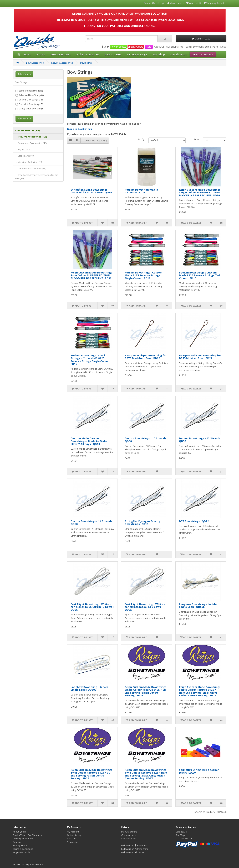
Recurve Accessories (62, 63)
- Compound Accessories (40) (31, 143)
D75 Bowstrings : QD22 (194, 521)
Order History (74, 835)
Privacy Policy (20, 845)
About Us (159, 47)
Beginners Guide (22, 852)
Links (223, 47)
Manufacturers (129, 832)
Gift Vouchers (128, 835)
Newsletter (73, 842)
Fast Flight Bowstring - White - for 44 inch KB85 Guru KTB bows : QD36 (92, 607)
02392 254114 (184, 839)
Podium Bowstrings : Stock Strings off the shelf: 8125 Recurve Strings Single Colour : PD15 (90, 360)
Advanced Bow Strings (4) (30, 95)
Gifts (216, 47)
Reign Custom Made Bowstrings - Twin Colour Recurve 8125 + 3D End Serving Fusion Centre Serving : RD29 (92, 774)
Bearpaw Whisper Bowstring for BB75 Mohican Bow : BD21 (200, 357)
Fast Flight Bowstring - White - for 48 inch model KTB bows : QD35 (145, 607)
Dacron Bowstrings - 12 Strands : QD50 (200, 440)
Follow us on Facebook (134, 845)
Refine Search (24, 74)
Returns (17, 842)
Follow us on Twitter (133, 852)
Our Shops (172, 47)
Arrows (41, 54)
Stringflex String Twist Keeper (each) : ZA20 (199, 771)
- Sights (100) (22, 149)
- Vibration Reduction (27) (29, 162)
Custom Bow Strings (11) (29, 100)
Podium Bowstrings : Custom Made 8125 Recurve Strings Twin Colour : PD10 (200, 275)
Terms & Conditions (23, 849)
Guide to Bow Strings (79, 129)
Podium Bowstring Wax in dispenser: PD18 (141, 191)
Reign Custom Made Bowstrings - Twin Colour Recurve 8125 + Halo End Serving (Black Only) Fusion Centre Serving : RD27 (146, 774)
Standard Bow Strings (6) (29, 91)
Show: (196, 139)
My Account (73, 832)
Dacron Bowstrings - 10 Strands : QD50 (146, 440)
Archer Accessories (88, 54)
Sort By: (141, 139)
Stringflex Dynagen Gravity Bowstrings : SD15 (143, 523)
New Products (118, 47)
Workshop (159, 54)
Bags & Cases (113, 54)
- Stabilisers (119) (25, 156)
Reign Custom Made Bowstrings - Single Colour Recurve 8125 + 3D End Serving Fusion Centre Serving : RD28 (146, 691)
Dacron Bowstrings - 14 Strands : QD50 (92, 523)
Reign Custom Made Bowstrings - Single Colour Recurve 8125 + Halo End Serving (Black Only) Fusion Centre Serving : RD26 (201, 691)
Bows (27, 54)
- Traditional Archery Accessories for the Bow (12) (37, 177)
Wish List (72, 839)
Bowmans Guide (202, 47)
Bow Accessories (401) (27, 130)
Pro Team (185, 47)
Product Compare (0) (95, 141)
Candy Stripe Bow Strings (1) (31, 109)
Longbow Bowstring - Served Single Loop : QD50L (90, 688)
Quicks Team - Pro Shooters (27, 835)
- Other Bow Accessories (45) (30, 169)
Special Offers (136, 47)
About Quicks (20, 832)
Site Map (180, 835)
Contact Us (181, 832)
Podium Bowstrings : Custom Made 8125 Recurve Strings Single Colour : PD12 (144, 275)
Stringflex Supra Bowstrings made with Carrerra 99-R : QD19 (91, 191)
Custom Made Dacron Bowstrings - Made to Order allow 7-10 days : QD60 (89, 441)
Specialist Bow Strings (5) (29, 104)
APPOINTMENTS (203, 54)
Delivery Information (23, 839)
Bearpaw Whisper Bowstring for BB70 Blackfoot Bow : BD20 (146, 357)
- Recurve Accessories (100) (31, 137)
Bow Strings (86, 63)
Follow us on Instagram (135, 849)
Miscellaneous (179, 54)
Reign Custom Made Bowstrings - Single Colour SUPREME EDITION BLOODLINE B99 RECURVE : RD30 (201, 192)
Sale (149, 47)
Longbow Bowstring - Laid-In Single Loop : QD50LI (198, 605)
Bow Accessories (61, 54)
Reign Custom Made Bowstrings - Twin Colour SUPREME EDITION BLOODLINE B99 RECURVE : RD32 (92, 275)
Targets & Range (137, 54)
